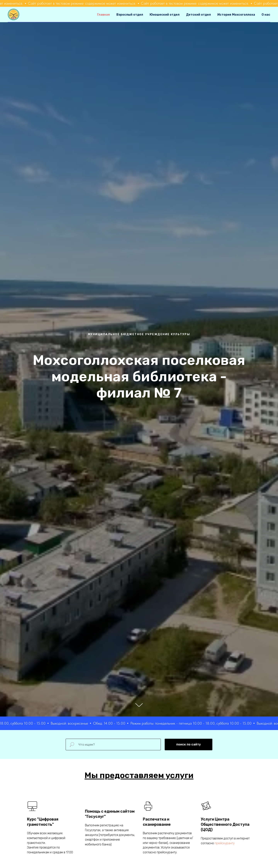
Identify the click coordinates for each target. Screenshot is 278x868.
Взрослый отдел (130, 15)
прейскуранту (225, 843)
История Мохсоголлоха (236, 15)
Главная (103, 15)
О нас (266, 15)
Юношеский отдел (165, 15)
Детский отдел (198, 15)
